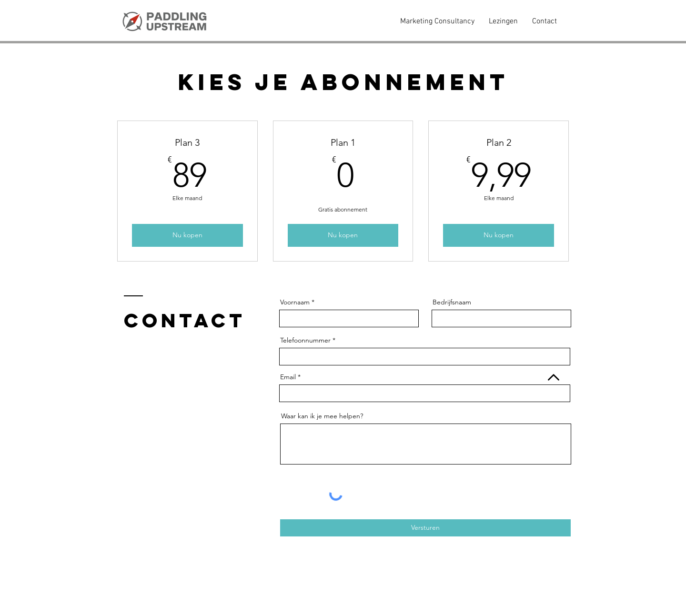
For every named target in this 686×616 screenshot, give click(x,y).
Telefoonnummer (306, 340)
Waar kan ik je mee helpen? (322, 416)
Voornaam (295, 302)
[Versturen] (425, 528)
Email (288, 377)
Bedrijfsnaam (452, 302)
